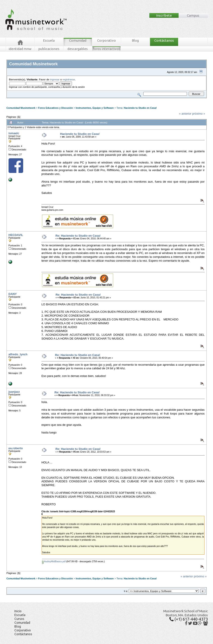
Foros (16, 100)
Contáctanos (164, 40)
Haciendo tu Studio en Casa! (140, 108)
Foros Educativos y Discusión (56, 108)
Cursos (19, 619)
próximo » (199, 114)
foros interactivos (106, 49)
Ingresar (74, 100)
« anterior (185, 114)
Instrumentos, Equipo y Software (95, 108)
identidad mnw (20, 49)
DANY (13, 294)
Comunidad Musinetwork (21, 108)
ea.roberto (16, 448)
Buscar (49, 100)
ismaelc (14, 133)
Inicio (18, 611)
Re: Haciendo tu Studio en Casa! (78, 236)
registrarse (69, 79)
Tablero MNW (61, 100)
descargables (78, 49)
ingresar (55, 79)
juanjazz (14, 392)
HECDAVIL (16, 235)
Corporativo (106, 40)
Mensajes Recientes (33, 100)
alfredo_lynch (18, 354)
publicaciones (49, 49)
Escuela (49, 40)
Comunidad (78, 40)
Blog (135, 40)
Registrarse (86, 100)
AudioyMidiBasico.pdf (54, 561)
